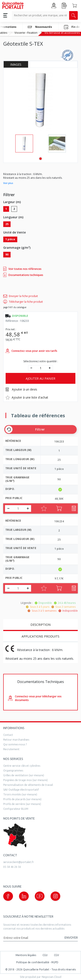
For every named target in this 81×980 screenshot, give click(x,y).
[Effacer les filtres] (9, 429)
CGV (56, 955)
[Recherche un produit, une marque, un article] (40, 15)
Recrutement (11, 749)
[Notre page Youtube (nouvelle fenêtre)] (40, 896)
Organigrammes (13, 770)
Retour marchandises (16, 740)
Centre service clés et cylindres (22, 766)
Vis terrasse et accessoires (62, 33)
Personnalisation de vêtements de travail (28, 785)
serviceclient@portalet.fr (19, 862)
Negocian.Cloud (52, 977)
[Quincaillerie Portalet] (13, 5)
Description (40, 625)
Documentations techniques (23, 275)
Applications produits (40, 636)
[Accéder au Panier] (75, 5)
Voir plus (8, 183)
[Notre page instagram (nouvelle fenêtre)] (55, 896)
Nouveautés (40, 27)
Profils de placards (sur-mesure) (22, 799)
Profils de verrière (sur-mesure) (22, 804)
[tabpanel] (24, 144)
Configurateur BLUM (16, 809)
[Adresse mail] (32, 938)
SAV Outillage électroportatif (21, 790)
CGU (45, 955)
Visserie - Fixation (26, 33)
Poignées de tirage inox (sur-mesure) (25, 780)
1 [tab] (40, 159)
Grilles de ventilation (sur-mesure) (24, 775)
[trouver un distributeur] (40, 836)
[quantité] (40, 368)
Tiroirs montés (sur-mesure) (20, 794)
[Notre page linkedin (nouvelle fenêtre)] (24, 896)
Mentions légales (26, 955)
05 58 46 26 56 (12, 867)
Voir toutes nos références (22, 269)
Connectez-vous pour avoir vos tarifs (31, 351)
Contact (8, 735)
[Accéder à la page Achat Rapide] (64, 6)
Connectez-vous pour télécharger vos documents (35, 698)
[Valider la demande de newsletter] (69, 938)
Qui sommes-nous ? (15, 744)
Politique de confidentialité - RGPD (37, 962)
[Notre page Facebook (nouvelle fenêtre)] (8, 896)
